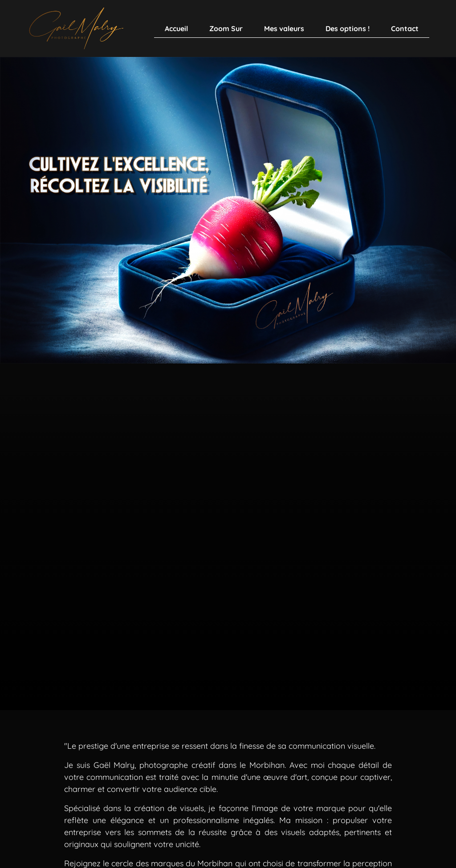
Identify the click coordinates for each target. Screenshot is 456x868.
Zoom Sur (226, 28)
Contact (405, 28)
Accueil (176, 28)
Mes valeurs (284, 28)
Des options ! (348, 28)
